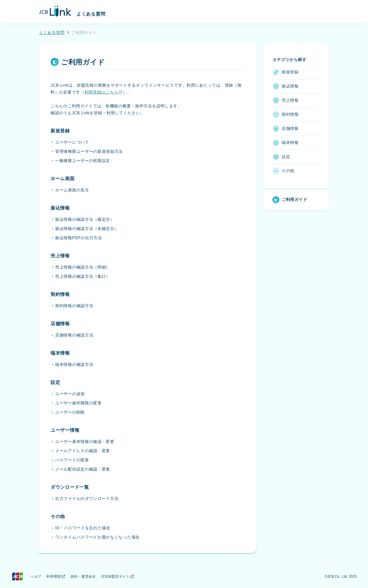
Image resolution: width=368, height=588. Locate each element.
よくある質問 (52, 33)
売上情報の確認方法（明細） (83, 267)
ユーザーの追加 (70, 394)
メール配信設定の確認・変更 (83, 469)
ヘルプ (36, 576)
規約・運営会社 (83, 576)
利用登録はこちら (104, 92)
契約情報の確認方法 (74, 306)
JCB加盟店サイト (118, 576)
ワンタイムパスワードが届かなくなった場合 (97, 537)
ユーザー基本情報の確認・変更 (85, 442)
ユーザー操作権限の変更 (78, 403)
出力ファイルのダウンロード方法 (87, 498)
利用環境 (56, 576)
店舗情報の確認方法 (74, 335)
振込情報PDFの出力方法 (78, 238)
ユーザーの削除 (70, 412)
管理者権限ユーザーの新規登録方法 (89, 151)
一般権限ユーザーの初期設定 (83, 161)
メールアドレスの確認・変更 (83, 451)
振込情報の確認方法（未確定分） (87, 229)
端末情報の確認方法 (74, 364)
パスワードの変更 (72, 460)
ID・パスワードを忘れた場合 (83, 528)
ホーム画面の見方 (72, 190)
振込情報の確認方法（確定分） (85, 219)
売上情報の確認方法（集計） (83, 276)
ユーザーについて (72, 142)
